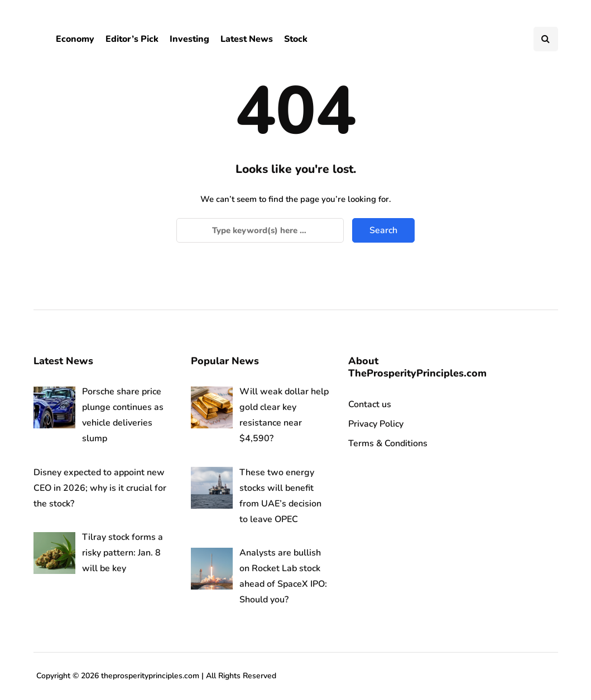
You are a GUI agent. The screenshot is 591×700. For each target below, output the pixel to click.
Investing (189, 39)
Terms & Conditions (388, 443)
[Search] (260, 230)
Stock (296, 39)
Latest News (247, 39)
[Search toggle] (546, 39)
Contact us (370, 404)
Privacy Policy (376, 424)
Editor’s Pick (132, 39)
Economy (75, 39)
